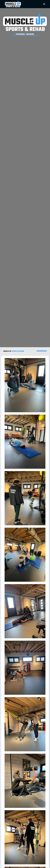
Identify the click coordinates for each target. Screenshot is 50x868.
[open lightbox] (25, 385)
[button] (44, 4)
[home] (20, 4)
